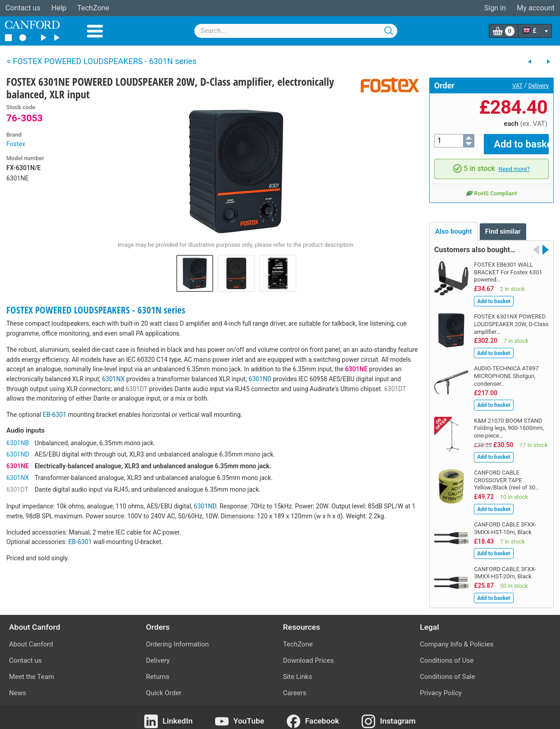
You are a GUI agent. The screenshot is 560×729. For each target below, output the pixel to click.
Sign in (495, 8)
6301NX (113, 379)
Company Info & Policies (457, 637)
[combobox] (296, 31)
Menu (95, 31)
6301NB (18, 443)
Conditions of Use (447, 654)
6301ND (260, 379)
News (18, 687)
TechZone (93, 8)
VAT (517, 85)
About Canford (31, 637)
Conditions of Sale (447, 670)
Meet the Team (32, 670)
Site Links (298, 670)
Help (59, 8)
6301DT (136, 389)
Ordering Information (177, 637)
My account (536, 8)
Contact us (23, 8)
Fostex (16, 144)
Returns (158, 670)
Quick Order (164, 687)
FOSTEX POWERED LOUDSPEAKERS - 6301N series (96, 310)
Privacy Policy (441, 687)
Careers (295, 687)
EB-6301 (55, 415)
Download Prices (309, 654)
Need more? (514, 162)
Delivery (539, 85)
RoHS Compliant (491, 187)
